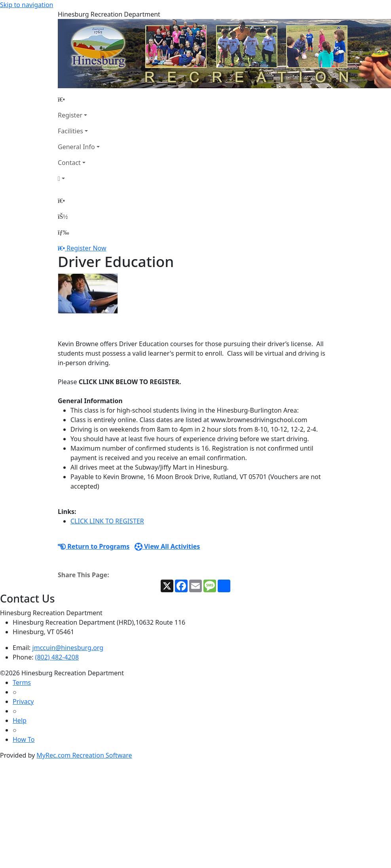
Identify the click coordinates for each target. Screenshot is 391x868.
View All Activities (167, 546)
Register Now (86, 248)
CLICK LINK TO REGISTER (107, 521)
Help (20, 720)
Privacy (23, 701)
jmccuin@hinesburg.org (68, 648)
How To (24, 739)
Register (70, 115)
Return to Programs (94, 546)
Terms (22, 682)
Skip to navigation (27, 5)
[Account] (79, 178)
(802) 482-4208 (57, 657)
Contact (69, 163)
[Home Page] (79, 99)
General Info (76, 147)
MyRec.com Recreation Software (84, 755)
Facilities (70, 131)
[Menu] (63, 232)
